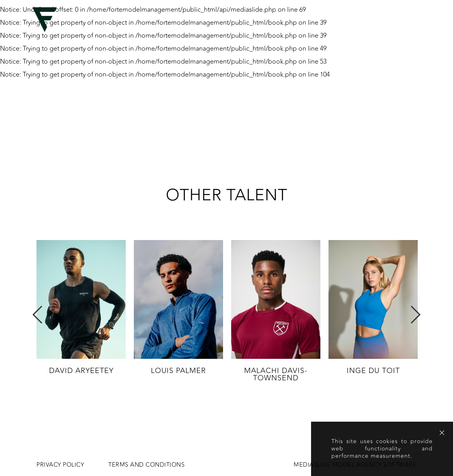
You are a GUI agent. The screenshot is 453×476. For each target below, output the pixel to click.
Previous (38, 315)
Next (415, 315)
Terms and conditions (146, 465)
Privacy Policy (60, 465)
